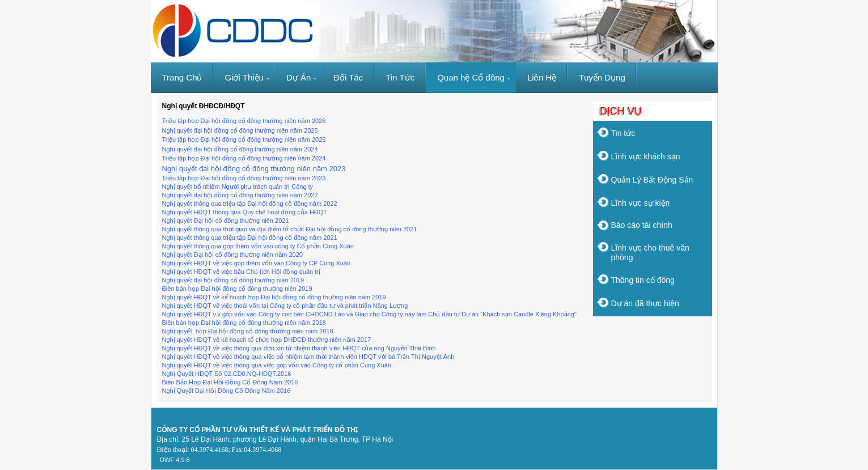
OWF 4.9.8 (175, 460)
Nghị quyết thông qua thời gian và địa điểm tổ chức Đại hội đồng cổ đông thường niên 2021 (290, 229)
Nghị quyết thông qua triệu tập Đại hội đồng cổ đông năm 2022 (250, 204)
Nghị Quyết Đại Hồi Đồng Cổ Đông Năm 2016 (226, 391)
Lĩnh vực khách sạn (646, 156)
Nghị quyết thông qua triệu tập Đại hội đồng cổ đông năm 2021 (250, 238)
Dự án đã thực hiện (645, 303)
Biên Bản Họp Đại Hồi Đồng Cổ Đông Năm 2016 (230, 382)
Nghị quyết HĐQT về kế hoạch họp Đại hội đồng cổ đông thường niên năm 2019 (274, 297)
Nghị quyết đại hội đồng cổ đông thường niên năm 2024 (240, 149)
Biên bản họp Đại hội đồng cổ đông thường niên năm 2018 (244, 323)
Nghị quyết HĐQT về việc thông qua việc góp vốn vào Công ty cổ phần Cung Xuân (277, 365)
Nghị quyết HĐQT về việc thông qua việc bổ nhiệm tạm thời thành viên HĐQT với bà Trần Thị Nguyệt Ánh (308, 357)
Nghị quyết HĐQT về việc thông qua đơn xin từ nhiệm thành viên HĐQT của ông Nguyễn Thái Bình (299, 348)
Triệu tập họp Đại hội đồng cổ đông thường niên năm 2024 (244, 158)
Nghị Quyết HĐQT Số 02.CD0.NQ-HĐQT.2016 (227, 374)
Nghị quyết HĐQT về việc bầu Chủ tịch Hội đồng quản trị (241, 272)
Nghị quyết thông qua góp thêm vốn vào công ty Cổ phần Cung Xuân (258, 246)
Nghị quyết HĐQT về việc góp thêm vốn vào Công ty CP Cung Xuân (257, 263)
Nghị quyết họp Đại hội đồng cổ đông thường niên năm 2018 (248, 331)
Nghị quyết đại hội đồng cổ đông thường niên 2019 (233, 280)
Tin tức (623, 133)
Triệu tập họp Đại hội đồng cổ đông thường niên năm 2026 (244, 121)
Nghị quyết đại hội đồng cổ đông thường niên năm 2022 (240, 195)
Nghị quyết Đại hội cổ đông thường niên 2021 (226, 221)
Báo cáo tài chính (642, 225)
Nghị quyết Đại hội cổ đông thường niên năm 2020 (232, 255)
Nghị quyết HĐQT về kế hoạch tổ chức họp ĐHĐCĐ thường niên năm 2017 (267, 340)
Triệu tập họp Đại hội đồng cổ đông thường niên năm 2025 (244, 139)
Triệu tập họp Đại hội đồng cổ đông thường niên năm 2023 (244, 178)
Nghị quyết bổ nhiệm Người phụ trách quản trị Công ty (238, 187)
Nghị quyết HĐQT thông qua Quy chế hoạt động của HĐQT (245, 212)
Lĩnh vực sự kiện (641, 203)
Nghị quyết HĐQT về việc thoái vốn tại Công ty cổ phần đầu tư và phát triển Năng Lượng (285, 306)
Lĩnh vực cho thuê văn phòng (650, 253)
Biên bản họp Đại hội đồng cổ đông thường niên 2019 (237, 289)
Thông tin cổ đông (643, 280)
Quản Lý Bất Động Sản (652, 180)
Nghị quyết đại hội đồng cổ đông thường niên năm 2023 (254, 169)
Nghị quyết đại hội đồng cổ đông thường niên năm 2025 (240, 130)
